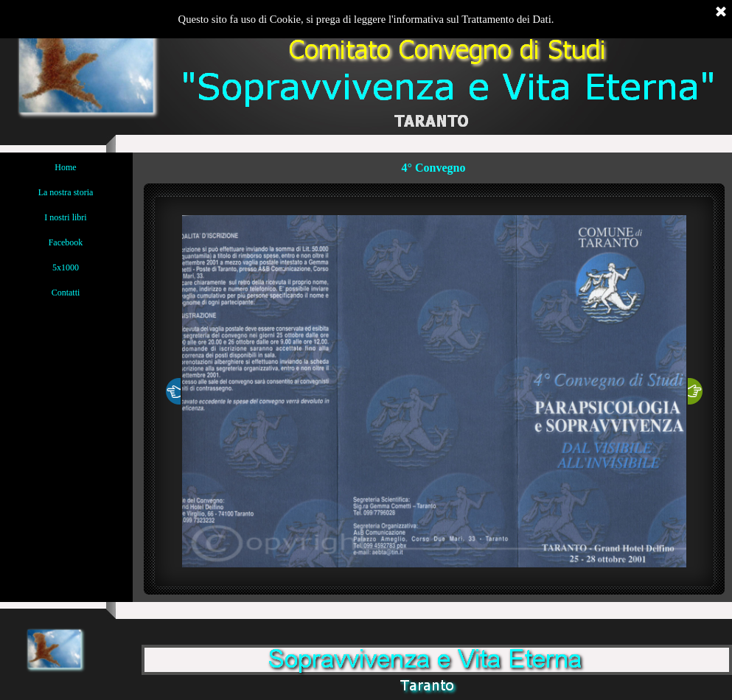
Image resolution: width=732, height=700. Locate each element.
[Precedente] (173, 391)
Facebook (66, 242)
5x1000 (66, 267)
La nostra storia (66, 192)
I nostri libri (65, 217)
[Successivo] (695, 391)
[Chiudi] (721, 13)
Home (65, 167)
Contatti (66, 293)
